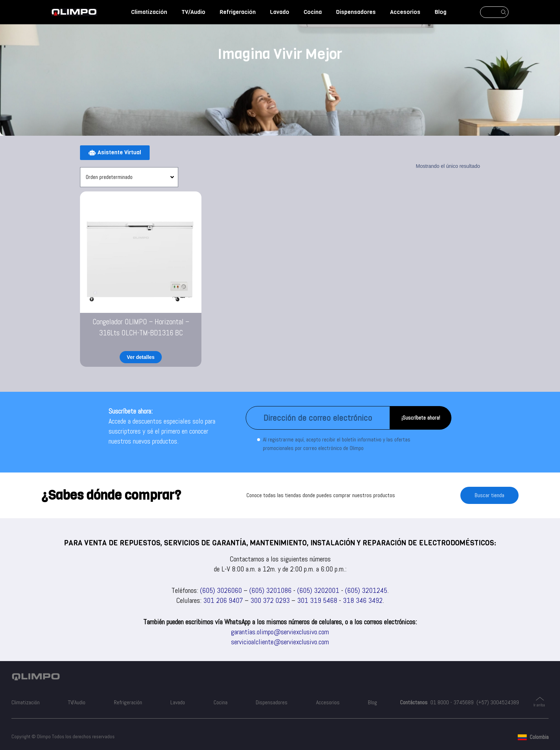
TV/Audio (193, 12)
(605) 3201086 (270, 590)
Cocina (313, 12)
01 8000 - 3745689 (452, 702)
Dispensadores (356, 12)
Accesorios (405, 12)
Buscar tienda (489, 495)
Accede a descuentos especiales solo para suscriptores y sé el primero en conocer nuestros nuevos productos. (162, 431)
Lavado (280, 12)
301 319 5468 (317, 600)
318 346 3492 (363, 600)
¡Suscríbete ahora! (421, 418)
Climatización (149, 12)
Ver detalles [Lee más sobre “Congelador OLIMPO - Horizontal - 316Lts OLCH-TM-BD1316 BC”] (141, 357)
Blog (441, 12)
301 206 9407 (223, 600)
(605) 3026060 (221, 590)
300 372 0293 (270, 600)
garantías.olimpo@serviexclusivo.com (280, 632)
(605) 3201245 (366, 590)
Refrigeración (238, 12)
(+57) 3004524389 (498, 702)
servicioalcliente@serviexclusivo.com (280, 642)
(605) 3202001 (318, 590)
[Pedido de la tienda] (129, 177)
